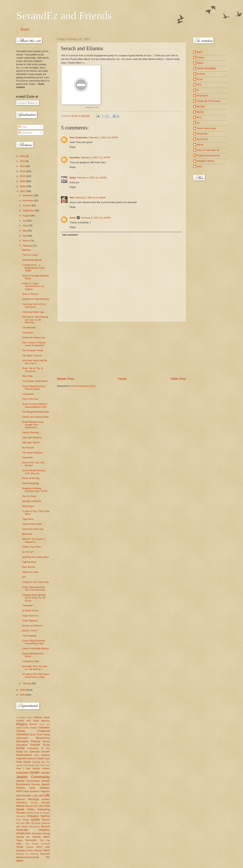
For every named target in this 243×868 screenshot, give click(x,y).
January (27, 683)
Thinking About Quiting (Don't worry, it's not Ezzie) (34, 598)
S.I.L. (200, 117)
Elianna (36, 741)
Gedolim (46, 752)
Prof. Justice (23, 820)
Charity (21, 731)
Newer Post (66, 379)
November (28, 200)
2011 (23, 171)
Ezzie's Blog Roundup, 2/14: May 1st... (34, 472)
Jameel (45, 773)
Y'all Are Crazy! (30, 255)
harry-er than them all (208, 150)
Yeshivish (45, 854)
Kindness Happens (40, 791)
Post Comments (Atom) (83, 386)
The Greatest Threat (33, 350)
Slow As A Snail (30, 572)
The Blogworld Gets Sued (35, 412)
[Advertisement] (122, 349)
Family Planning (30, 432)
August (27, 216)
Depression (22, 738)
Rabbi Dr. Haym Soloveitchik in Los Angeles (33, 286)
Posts (23, 127)
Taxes (19, 840)
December (28, 195)
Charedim (44, 727)
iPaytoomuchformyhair (209, 155)
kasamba (75, 157)
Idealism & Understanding (35, 299)
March (26, 241)
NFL (36, 806)
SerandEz (23, 830)
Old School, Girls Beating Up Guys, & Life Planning (35, 320)
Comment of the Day (33, 529)
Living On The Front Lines (36, 582)
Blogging (22, 724)
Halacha (45, 755)
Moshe (21, 806)
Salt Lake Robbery (32, 438)
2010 (23, 176)
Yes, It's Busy (29, 496)
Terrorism (31, 840)
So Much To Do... (31, 611)
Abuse (38, 717)
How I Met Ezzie (43, 765)
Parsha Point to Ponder (38, 813)
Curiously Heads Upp (33, 312)
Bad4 (36, 721)
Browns (33, 724)
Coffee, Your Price (32, 547)
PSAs (31, 809)
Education (23, 741)
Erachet (35, 745)
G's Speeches (32, 752)
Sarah (38, 823)
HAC (36, 755)
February (28, 246)
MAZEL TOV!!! (30, 631)
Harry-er (32, 758)
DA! (24, 577)
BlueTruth (27, 534)
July (25, 221)
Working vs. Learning (27, 854)
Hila (72, 198)
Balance (26, 250)
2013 (23, 161)
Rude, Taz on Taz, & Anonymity (33, 370)
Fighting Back (29, 562)
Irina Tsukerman (79, 137)
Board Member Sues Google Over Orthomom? (33, 425)
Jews (32, 788)
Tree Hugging (29, 636)
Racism (46, 820)
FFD (199, 85)
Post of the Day (30, 399)
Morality (34, 803)
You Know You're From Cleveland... (34, 305)
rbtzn (200, 166)
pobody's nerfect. (206, 161)
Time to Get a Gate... (33, 524)
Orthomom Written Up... (34, 338)
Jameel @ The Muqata (209, 101)
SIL (28, 823)
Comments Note (31, 661)
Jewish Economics (28, 781)
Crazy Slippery (30, 621)
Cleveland (23, 734)
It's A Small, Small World (35, 381)
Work (47, 850)
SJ (32, 823)
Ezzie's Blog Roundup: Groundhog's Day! (34, 642)
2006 (23, 690)
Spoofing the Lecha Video (35, 557)
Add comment (70, 235)
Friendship (28, 458)
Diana (200, 63)
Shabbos (44, 830)
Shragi (46, 833)
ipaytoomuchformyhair (28, 857)
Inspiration (23, 773)
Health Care (43, 758)
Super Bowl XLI (30, 616)
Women (38, 850)
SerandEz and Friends (64, 16)
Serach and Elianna (32, 626)
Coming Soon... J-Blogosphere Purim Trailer (33, 268)
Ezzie (73, 218)
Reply (73, 147)
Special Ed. (23, 837)
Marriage (33, 799)
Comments (25, 133)
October (27, 206)
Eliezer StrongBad (206, 68)
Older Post (178, 379)
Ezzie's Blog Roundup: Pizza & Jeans (34, 388)
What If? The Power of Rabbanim (34, 540)
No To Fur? (28, 552)
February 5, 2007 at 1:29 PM (96, 218)
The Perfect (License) (38, 844)
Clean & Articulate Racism (36, 648)
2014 (23, 156)
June (26, 226)
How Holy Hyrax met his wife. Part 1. (35, 362)
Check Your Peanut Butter (36, 417)
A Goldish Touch (25, 718)
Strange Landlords (32, 501)
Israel (35, 772)
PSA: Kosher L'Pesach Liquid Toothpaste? (34, 344)
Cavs (26, 728)
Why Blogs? (28, 506)
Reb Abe (21, 823)
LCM (35, 796)
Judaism (45, 788)
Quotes (35, 819)
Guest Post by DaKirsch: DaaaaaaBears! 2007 (35, 405)
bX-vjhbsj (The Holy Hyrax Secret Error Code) (36, 675)
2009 (23, 181)
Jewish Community (33, 777)
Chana (33, 728)
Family (20, 748)
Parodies (21, 813)
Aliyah (47, 717)
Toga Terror (28, 519)
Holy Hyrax (24, 762)
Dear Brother (29, 567)
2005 (23, 695)
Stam (46, 837)
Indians (46, 768)
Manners (21, 799)
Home (25, 29)
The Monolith (29, 328)
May (25, 231)
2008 (23, 186)
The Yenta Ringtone (32, 453)
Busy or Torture (30, 294)
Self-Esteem (34, 827)
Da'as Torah (36, 734)
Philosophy (21, 816)
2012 (23, 166)
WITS (39, 847)
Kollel (19, 796)
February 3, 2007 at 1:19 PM (95, 157)
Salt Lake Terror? (31, 442)
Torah (20, 847)
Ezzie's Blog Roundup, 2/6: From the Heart (34, 588)
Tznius (30, 847)
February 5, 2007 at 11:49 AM (90, 198)
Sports (37, 837)
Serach (45, 826)
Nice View (27, 376)
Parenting (44, 809)
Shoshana (37, 833)
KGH (19, 791)
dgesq (200, 145)
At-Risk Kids (24, 721)
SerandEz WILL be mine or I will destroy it (35, 668)
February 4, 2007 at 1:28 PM (92, 178)
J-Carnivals (28, 394)
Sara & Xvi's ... (95, 107)
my (22, 68)
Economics (43, 738)
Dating (46, 734)
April (25, 236)
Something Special (32, 260)
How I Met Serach (28, 768)
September (29, 210)
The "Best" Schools (32, 355)
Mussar (29, 806)
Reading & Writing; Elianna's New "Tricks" (35, 490)
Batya (73, 178)
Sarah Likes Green (207, 128)
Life (47, 795)
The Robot (28, 333)
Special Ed (203, 139)
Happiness (22, 758)
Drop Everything (30, 483)
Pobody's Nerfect (38, 816)
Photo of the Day (31, 478)
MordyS (46, 803)
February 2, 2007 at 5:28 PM (103, 137)
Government (24, 755)
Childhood (44, 731)
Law (40, 795)
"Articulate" (28, 605)
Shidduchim (24, 833)
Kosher (27, 795)
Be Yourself (28, 448)
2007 (23, 191)
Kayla (26, 791)
